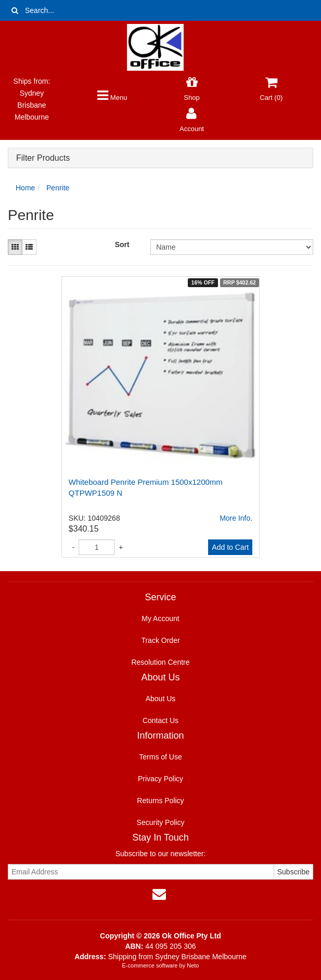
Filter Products (43, 158)
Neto (193, 965)
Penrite (58, 188)
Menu (112, 98)
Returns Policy (160, 801)
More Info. (236, 518)
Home (25, 188)
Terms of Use (160, 757)
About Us (161, 699)
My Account (160, 618)
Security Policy (161, 822)
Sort (122, 244)
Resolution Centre (160, 662)
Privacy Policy (160, 779)
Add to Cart (230, 547)
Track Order (160, 640)
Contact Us (160, 720)
